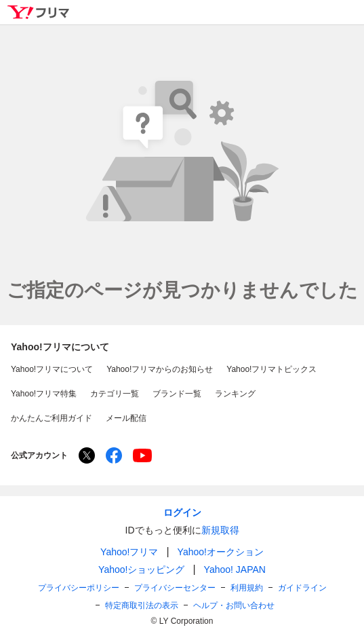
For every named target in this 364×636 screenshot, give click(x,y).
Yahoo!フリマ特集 (44, 394)
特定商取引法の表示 (142, 605)
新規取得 (220, 530)
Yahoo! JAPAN (235, 569)
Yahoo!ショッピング (141, 569)
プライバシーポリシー (79, 588)
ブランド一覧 (177, 394)
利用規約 (247, 588)
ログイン (182, 512)
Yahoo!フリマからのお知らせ (160, 369)
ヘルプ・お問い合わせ (234, 605)
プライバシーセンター (175, 588)
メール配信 (126, 418)
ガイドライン (302, 588)
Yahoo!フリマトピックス (271, 369)
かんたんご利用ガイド (52, 418)
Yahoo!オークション (221, 552)
